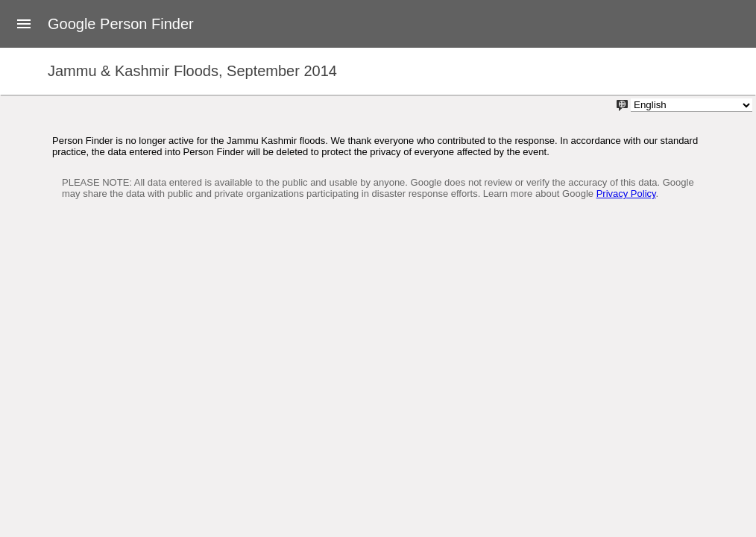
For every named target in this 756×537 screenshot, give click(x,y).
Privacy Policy (626, 194)
